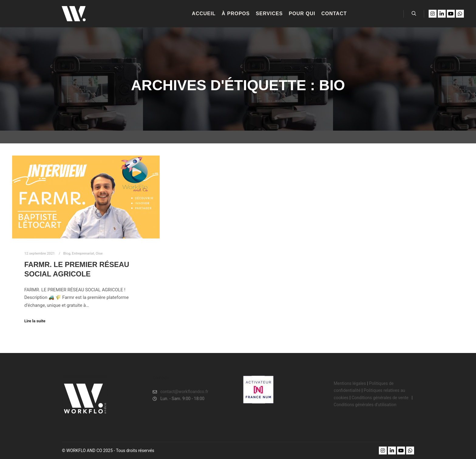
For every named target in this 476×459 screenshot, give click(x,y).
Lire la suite (35, 321)
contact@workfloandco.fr (180, 392)
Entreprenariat (83, 253)
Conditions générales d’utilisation (365, 405)
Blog (67, 253)
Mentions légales (350, 383)
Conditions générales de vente (381, 398)
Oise (99, 253)
